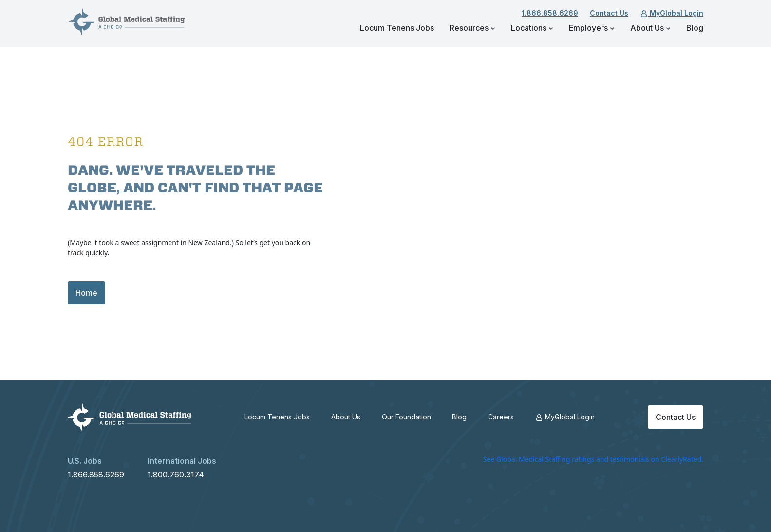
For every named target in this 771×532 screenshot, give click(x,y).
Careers (501, 417)
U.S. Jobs (85, 461)
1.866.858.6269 (550, 13)
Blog (695, 28)
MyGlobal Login (672, 13)
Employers (592, 28)
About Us (650, 28)
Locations (532, 28)
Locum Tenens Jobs (397, 28)
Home (86, 293)
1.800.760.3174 (176, 475)
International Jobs (182, 461)
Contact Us (609, 13)
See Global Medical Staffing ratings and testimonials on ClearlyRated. (593, 459)
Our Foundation (406, 417)
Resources (472, 28)
